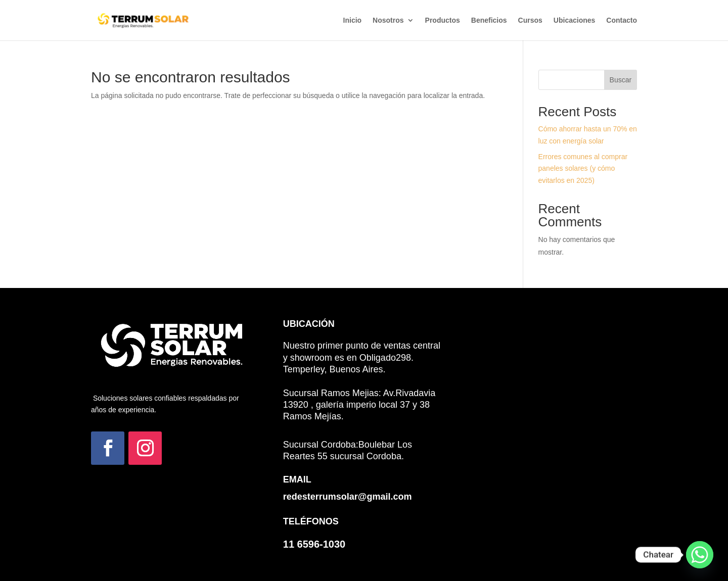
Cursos (530, 20)
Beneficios (489, 20)
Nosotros (388, 20)
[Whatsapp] (700, 555)
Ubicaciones (574, 20)
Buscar (621, 80)
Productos (443, 20)
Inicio (353, 20)
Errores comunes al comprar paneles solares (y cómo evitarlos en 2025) (583, 169)
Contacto (622, 20)
